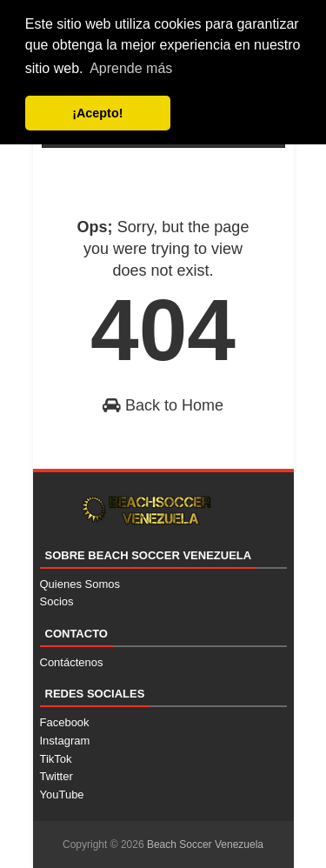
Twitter (57, 776)
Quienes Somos (80, 584)
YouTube (62, 795)
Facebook (65, 722)
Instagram (65, 741)
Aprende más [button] (131, 68)
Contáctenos (72, 662)
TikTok (56, 759)
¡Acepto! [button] (97, 113)
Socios (57, 601)
